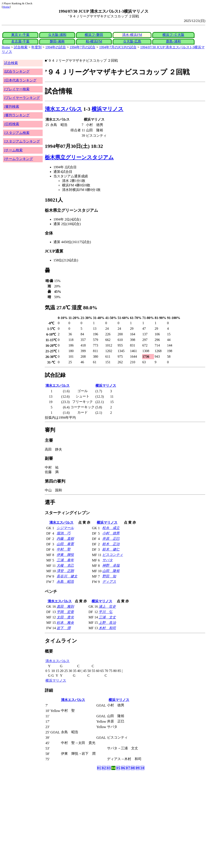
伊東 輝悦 (65, 555)
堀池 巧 (64, 533)
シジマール (65, 528)
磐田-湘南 (57, 41)
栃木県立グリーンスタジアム (79, 157)
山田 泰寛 (65, 544)
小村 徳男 (111, 533)
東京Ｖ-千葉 (20, 35)
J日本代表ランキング (20, 80)
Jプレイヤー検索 (17, 89)
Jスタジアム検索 (17, 133)
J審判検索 (12, 107)
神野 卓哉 (111, 565)
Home (6, 7)
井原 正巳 (111, 539)
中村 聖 (64, 549)
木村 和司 (107, 628)
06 (123, 768)
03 (109, 768)
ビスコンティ (113, 555)
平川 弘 (106, 612)
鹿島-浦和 (173, 41)
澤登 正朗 (65, 571)
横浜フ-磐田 (94, 35)
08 (133, 768)
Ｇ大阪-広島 (132, 41)
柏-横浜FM (94, 41)
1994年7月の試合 (82, 47)
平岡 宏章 (65, 612)
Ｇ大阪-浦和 (57, 35)
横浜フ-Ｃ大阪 (173, 35)
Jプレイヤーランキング (22, 98)
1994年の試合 (56, 47)
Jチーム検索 (13, 150)
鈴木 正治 (111, 544)
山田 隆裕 (111, 571)
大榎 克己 (65, 565)
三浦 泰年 (65, 560)
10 (142, 768)
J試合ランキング (17, 71)
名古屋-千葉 (20, 41)
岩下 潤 (64, 628)
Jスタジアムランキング (22, 141)
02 (104, 768)
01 (99, 768)
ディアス (109, 582)
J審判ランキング (17, 115)
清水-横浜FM (132, 35)
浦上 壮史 (107, 607)
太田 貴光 (65, 617)
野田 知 (109, 576)
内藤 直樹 (65, 539)
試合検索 (21, 47)
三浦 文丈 (107, 617)
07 (128, 768)
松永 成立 (111, 528)
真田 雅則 (65, 607)
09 (138, 768)
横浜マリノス (107, 109)
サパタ (107, 560)
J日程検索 (12, 124)
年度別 (36, 47)
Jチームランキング (19, 159)
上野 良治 (107, 623)
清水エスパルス (63, 109)
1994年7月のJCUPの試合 (118, 47)
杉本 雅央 (65, 623)
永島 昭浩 (65, 582)
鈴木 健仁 (111, 549)
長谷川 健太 (67, 576)
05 (118, 768)
